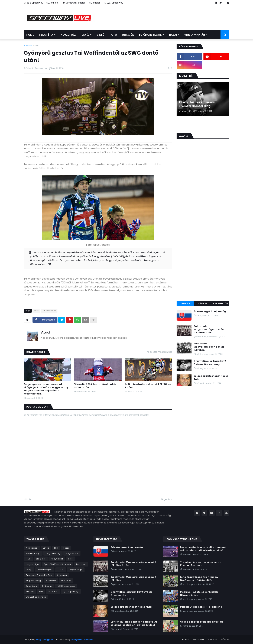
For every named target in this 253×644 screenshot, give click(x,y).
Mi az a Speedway (33, 3)
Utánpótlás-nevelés (36, 597)
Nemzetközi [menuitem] (69, 35)
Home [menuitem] (30, 35)
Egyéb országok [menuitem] (150, 35)
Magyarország (33, 581)
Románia (53, 591)
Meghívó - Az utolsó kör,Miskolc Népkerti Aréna (199, 594)
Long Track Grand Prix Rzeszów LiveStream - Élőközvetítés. (199, 579)
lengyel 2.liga (76, 570)
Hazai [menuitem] (173, 35)
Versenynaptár (45, 570)
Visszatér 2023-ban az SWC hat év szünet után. (95, 386)
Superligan (31, 586)
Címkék (203, 303)
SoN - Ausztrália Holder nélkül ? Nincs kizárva (148, 386)
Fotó (70, 559)
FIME (28, 559)
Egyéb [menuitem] (85, 35)
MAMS (61, 570)
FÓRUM (225, 640)
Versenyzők (221, 303)
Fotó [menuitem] (113, 35)
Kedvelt (185, 303)
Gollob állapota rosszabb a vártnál (202, 622)
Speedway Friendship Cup (39, 575)
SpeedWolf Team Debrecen (57, 564)
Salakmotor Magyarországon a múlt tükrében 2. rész (209, 329)
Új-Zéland (47, 586)
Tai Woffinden (49, 311)
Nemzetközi (32, 548)
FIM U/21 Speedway (113, 3)
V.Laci (45, 332)
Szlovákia (62, 575)
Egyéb (46, 548)
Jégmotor (41, 559)
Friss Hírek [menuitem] (46, 35)
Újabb (29, 499)
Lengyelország (53, 553)
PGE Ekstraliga (33, 553)
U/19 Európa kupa (66, 586)
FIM (56, 548)
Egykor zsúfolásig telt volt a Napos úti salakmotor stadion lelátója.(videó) (134, 623)
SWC (37, 45)
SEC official (52, 3)
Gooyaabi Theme (82, 640)
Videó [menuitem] (101, 35)
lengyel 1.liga (32, 564)
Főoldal (28, 45)
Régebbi (166, 499)
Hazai (66, 548)
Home (186, 640)
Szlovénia (51, 581)
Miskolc (30, 591)
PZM (41, 591)
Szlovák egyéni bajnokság (210, 311)
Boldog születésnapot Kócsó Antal (211, 378)
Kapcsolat (199, 640)
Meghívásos (72, 553)
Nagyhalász (57, 559)
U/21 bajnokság (71, 591)
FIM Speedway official (73, 3)
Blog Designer (44, 640)
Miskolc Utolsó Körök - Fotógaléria (201, 607)
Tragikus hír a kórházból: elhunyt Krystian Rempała (200, 564)
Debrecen (81, 564)
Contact (213, 640)
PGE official (94, 3)
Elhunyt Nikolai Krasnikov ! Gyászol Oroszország (198, 104)
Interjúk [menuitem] (128, 35)
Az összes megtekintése (160, 352)
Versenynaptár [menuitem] (195, 35)
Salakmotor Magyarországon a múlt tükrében (209, 347)
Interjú (29, 570)
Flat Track (66, 581)
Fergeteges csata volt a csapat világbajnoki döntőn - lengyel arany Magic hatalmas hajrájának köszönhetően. (46, 389)
